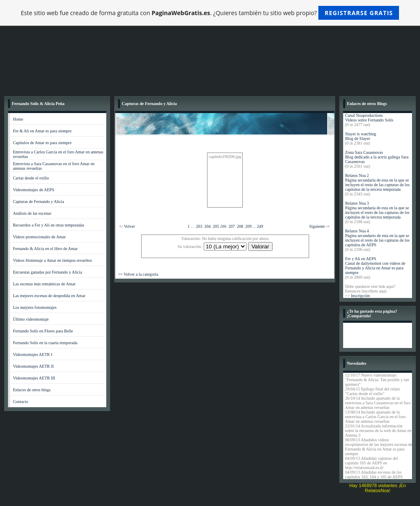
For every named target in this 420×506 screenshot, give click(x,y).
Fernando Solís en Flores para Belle (43, 331)
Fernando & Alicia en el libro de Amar (45, 249)
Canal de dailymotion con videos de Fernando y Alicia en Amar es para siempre (375, 268)
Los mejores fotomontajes (35, 307)
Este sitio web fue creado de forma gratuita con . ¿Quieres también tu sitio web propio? (210, 13)
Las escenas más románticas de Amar (44, 284)
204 (208, 226)
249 (260, 226)
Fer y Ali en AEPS (361, 259)
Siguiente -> (319, 226)
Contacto (21, 402)
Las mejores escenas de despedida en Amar (49, 296)
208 (240, 226)
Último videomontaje (31, 319)
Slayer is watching (361, 134)
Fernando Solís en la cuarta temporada (45, 343)
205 (216, 226)
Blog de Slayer (358, 138)
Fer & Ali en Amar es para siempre (42, 131)
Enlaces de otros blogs (32, 390)
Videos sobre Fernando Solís (369, 120)
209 (248, 226)
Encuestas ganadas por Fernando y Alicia (48, 272)
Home (18, 119)
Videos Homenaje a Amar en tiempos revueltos (52, 260)
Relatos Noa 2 (357, 175)
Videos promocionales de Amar (39, 237)
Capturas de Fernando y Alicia (39, 202)
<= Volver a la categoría (138, 274)
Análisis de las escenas (32, 213)
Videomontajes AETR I (33, 354)
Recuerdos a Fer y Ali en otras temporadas (49, 225)
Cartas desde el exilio (31, 178)
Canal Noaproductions (364, 115)
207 (232, 226)
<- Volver (127, 226)
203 (199, 226)
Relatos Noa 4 (357, 231)
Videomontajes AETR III (34, 378)
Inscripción (360, 296)
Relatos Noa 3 (357, 203)
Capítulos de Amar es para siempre (42, 143)
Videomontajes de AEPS (34, 190)
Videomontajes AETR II (33, 366)
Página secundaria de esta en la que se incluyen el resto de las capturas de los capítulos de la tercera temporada (378, 185)
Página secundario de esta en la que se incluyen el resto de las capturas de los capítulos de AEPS (378, 240)
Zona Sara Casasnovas (364, 152)
